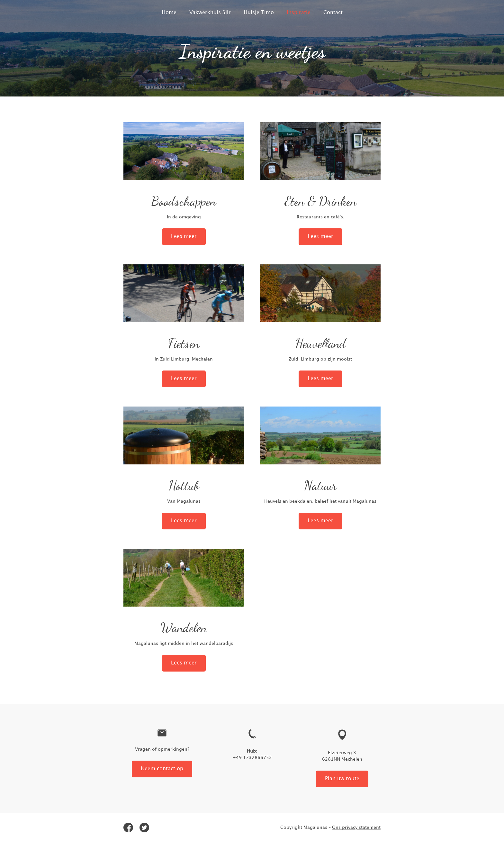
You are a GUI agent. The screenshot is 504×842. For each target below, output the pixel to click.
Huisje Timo (259, 13)
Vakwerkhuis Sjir (210, 13)
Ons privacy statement (356, 827)
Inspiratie (299, 13)
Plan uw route (342, 779)
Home (169, 13)
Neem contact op (162, 769)
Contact (333, 13)
